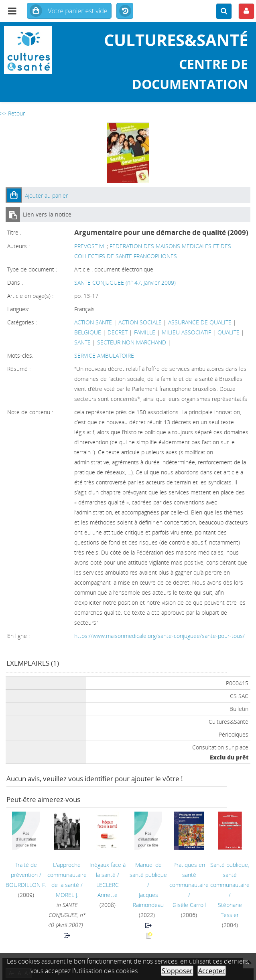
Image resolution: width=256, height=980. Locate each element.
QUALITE (229, 332)
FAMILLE (145, 332)
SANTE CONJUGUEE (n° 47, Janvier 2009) (125, 282)
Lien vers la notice (47, 214)
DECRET (118, 332)
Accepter (212, 971)
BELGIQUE (88, 332)
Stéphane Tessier (230, 910)
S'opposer (177, 971)
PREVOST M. (90, 246)
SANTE (82, 342)
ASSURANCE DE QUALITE (200, 322)
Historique (125, 11)
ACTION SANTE (93, 322)
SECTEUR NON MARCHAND (132, 342)
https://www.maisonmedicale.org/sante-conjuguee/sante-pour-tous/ (159, 636)
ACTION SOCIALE (140, 322)
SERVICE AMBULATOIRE (104, 355)
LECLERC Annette (108, 890)
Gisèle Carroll (189, 905)
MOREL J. (67, 895)
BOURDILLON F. (26, 885)
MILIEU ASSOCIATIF (186, 332)
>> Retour (12, 113)
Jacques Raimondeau (148, 900)
